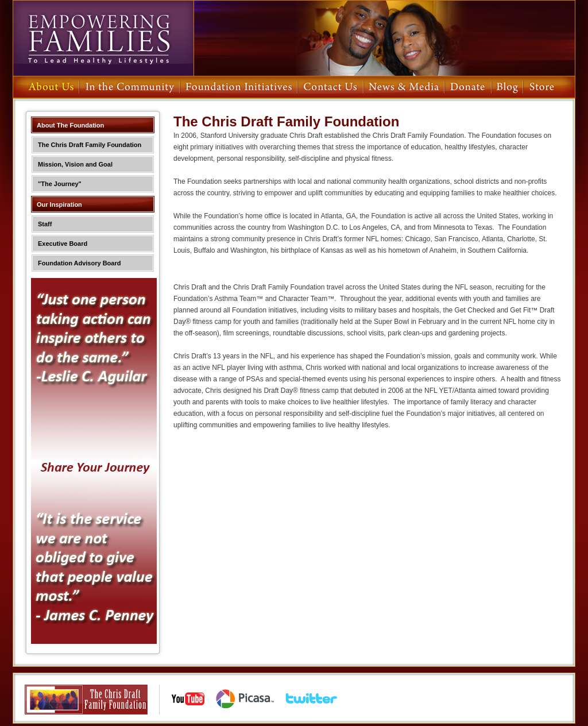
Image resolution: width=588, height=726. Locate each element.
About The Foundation (70, 125)
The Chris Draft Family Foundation (90, 145)
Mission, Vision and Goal (75, 164)
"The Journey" (60, 184)
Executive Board (63, 244)
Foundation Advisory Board (79, 263)
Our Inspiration (59, 204)
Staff (45, 224)
